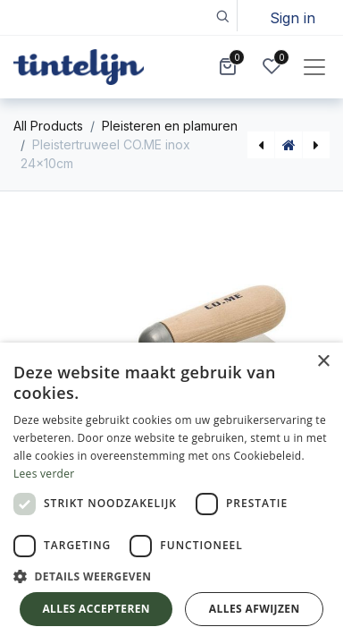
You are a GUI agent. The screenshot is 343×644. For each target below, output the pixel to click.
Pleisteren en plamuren (170, 126)
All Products (48, 126)
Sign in (293, 18)
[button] (222, 16)
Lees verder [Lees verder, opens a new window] (44, 474)
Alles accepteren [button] (96, 609)
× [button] (323, 362)
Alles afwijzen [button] (255, 609)
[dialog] (171, 493)
